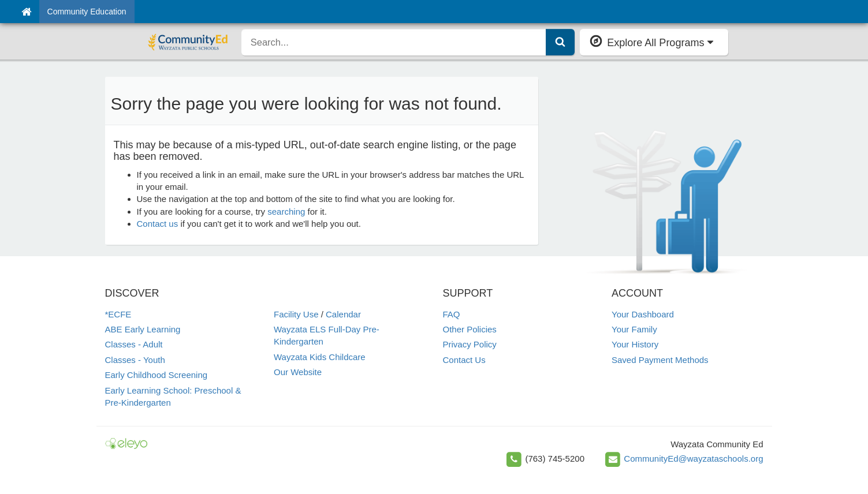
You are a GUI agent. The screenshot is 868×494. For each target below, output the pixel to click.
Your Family (634, 329)
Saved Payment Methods (660, 360)
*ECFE (118, 314)
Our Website (298, 372)
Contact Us (464, 360)
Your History (635, 344)
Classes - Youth (135, 360)
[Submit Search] (560, 42)
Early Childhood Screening (157, 375)
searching (286, 212)
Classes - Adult (134, 344)
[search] (394, 42)
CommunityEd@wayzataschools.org (693, 459)
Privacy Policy (470, 344)
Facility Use (296, 314)
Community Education (87, 12)
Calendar (343, 314)
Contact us (158, 224)
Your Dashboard (643, 314)
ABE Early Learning (143, 329)
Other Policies (470, 329)
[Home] (26, 12)
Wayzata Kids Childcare (320, 357)
